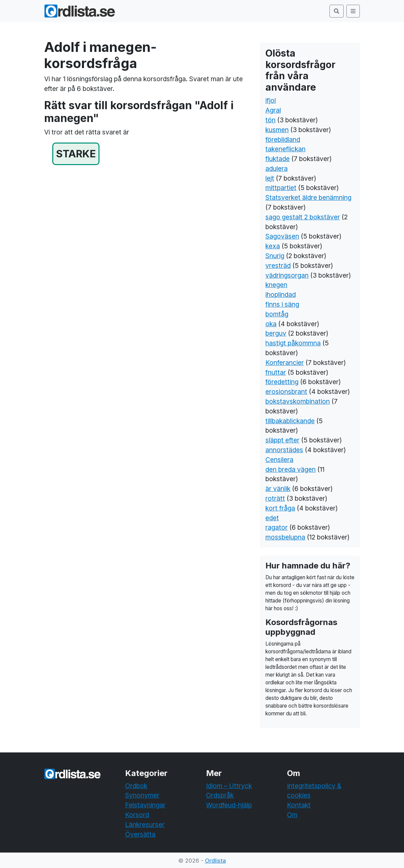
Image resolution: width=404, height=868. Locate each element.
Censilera (279, 460)
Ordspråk (220, 795)
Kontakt (299, 805)
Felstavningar (145, 805)
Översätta (140, 834)
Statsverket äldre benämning (308, 197)
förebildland (283, 139)
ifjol (271, 100)
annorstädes (284, 450)
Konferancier (285, 363)
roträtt (275, 498)
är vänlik (278, 489)
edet (272, 518)
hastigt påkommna (293, 343)
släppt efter (282, 440)
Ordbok (136, 786)
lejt (270, 178)
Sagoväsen (282, 236)
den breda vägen (291, 469)
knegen (276, 285)
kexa (273, 246)
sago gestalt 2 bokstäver (303, 217)
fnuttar (276, 372)
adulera (277, 168)
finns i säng (282, 304)
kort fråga (280, 508)
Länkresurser (145, 825)
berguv (276, 333)
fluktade (278, 159)
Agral (273, 110)
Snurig (275, 256)
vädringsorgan (287, 275)
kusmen (277, 130)
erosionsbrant (286, 392)
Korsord (137, 815)
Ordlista (215, 861)
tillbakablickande (290, 421)
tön (270, 120)
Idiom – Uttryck (229, 786)
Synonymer (142, 795)
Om (292, 815)
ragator (277, 527)
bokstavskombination (298, 401)
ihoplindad (281, 294)
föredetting (282, 382)
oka (271, 324)
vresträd (278, 266)
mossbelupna (285, 537)
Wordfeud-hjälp (229, 805)
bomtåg (277, 314)
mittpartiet (281, 188)
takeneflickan (285, 149)
